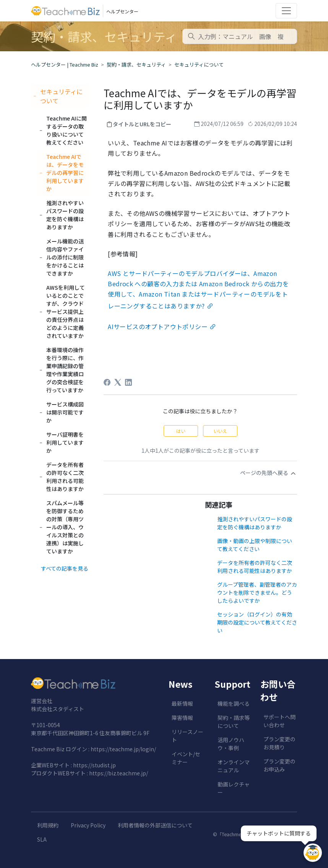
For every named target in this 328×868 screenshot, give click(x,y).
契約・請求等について (234, 722)
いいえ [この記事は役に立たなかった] (220, 431)
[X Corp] (118, 382)
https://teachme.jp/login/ (123, 749)
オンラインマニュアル (234, 766)
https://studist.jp (94, 765)
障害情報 (182, 718)
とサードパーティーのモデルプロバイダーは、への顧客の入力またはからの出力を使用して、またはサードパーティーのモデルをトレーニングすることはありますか (198, 290)
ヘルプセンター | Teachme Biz (65, 64)
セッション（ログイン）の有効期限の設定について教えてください (257, 622)
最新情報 (182, 703)
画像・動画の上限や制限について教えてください (255, 545)
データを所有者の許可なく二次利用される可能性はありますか (255, 567)
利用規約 (48, 825)
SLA (42, 839)
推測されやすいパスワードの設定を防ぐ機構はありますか (255, 523)
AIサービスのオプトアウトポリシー (158, 326)
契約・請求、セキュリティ (136, 64)
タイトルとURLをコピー (142, 124)
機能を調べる (234, 703)
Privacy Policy (88, 825)
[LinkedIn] (128, 382)
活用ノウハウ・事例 (231, 744)
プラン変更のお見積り (279, 743)
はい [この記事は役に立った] (181, 431)
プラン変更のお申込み (279, 765)
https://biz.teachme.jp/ (119, 773)
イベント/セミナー (186, 758)
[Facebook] (107, 382)
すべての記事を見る (65, 568)
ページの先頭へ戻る (269, 473)
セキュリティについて (199, 64)
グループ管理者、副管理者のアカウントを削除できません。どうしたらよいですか (257, 592)
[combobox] (240, 36)
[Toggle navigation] (286, 11)
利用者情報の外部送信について (155, 825)
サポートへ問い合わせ (279, 721)
